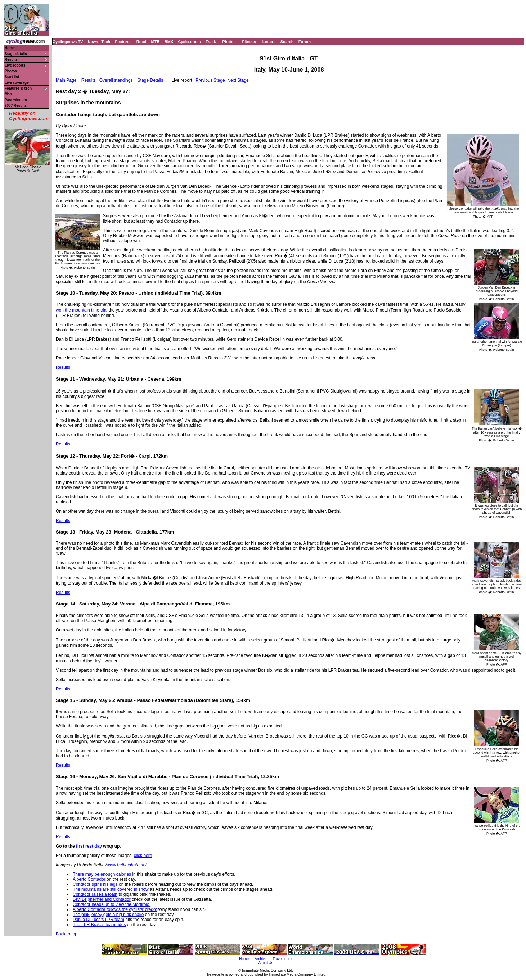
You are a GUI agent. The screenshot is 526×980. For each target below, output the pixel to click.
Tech (106, 42)
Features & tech (18, 88)
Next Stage (238, 80)
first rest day (89, 846)
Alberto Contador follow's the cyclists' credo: (115, 909)
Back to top (67, 934)
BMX (169, 42)
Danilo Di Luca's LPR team (98, 920)
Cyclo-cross (190, 42)
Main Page (66, 80)
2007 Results (16, 106)
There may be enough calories (102, 874)
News (93, 42)
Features (123, 42)
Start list (12, 77)
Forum (305, 42)
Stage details (16, 54)
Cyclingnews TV (68, 42)
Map (8, 94)
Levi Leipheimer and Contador (102, 899)
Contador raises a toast (95, 894)
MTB (156, 42)
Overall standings (116, 80)
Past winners (16, 100)
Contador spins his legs (95, 884)
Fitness (249, 42)
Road (141, 42)
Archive (260, 959)
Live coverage (17, 83)
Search (287, 42)
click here (143, 856)
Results (11, 60)
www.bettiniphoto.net (127, 865)
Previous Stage (210, 80)
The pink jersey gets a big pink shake (108, 915)
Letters (269, 42)
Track (211, 42)
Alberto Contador (89, 879)
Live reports (15, 65)
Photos (229, 42)
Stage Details (150, 80)
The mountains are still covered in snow (111, 889)
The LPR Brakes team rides (99, 925)
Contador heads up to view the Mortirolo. (112, 904)
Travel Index (282, 959)
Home (10, 48)
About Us (266, 963)
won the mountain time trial (82, 310)
